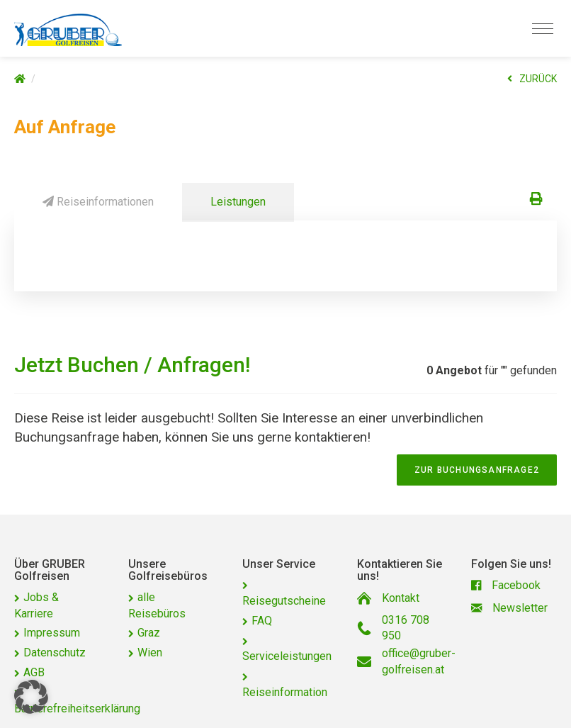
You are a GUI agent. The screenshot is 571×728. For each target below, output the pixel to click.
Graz (149, 633)
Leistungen (238, 202)
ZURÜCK (532, 79)
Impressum (52, 633)
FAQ (262, 621)
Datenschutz (55, 653)
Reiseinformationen (98, 202)
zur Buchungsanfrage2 (477, 470)
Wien (150, 653)
